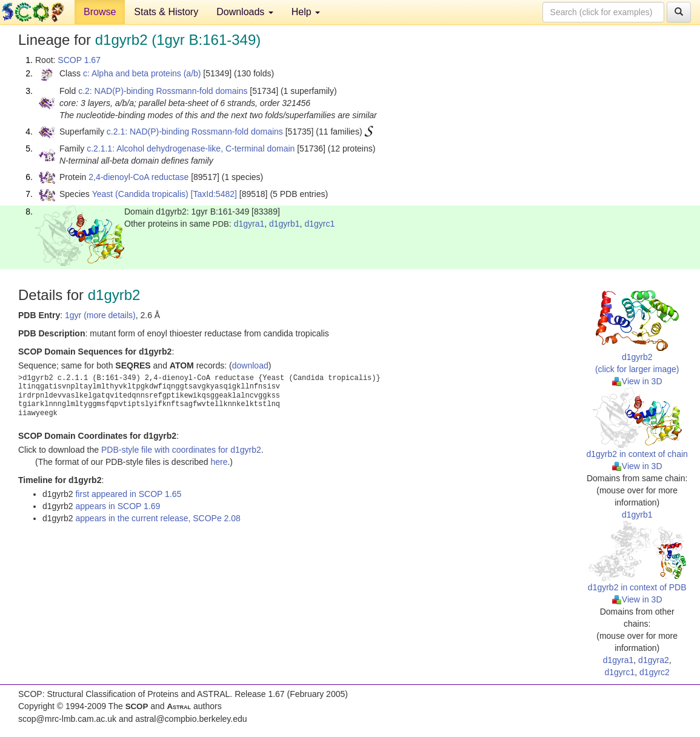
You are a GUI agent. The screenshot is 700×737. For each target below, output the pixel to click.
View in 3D (637, 381)
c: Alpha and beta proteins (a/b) (142, 73)
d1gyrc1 (319, 224)
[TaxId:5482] (214, 194)
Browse (100, 12)
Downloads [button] (245, 12)
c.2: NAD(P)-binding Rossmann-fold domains (163, 91)
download (250, 365)
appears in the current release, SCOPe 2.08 (158, 518)
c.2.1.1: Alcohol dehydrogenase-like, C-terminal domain (191, 148)
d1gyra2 (654, 660)
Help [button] (306, 12)
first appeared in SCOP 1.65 (128, 494)
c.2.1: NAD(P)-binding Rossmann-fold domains (195, 132)
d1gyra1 (249, 224)
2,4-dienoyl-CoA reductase (138, 177)
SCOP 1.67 (79, 60)
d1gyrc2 (655, 672)
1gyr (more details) (100, 315)
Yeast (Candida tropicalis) (140, 194)
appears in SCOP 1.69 (118, 506)
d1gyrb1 (285, 224)
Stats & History (166, 12)
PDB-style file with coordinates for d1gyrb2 (181, 450)
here (219, 462)
